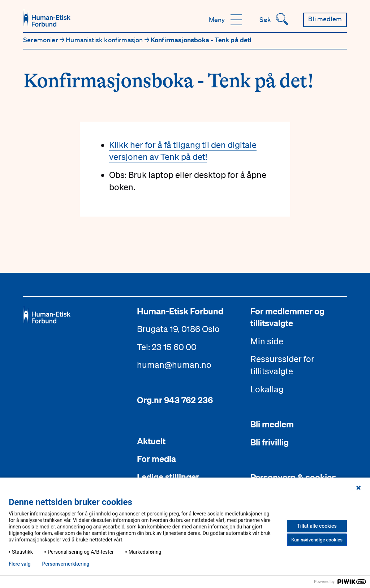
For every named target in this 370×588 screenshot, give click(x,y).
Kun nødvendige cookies (317, 540)
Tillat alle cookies (317, 526)
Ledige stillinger (168, 477)
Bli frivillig (270, 442)
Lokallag (267, 389)
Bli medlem (272, 424)
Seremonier (41, 40)
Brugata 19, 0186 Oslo (178, 329)
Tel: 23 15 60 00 (167, 347)
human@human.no (174, 365)
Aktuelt (151, 441)
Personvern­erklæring (66, 564)
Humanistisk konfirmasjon (105, 40)
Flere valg (20, 564)
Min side (267, 341)
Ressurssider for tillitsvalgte (282, 365)
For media (156, 459)
